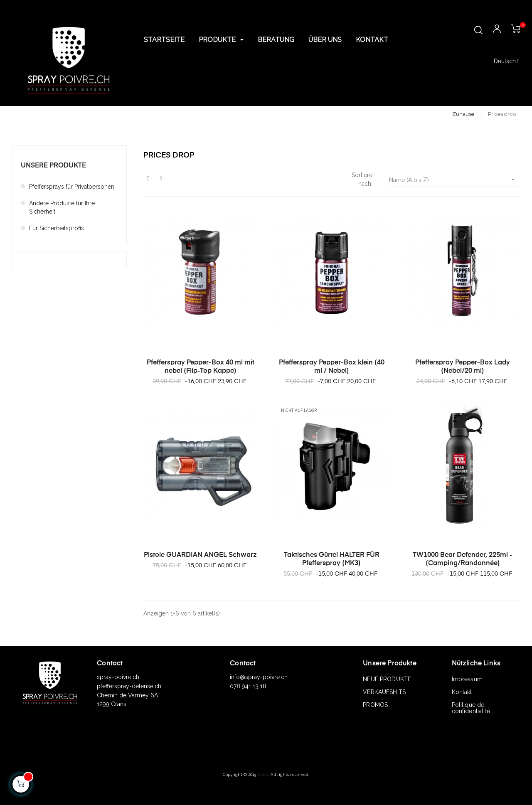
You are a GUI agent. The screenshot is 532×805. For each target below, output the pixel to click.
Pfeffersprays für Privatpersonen (72, 187)
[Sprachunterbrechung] (507, 62)
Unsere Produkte (53, 166)
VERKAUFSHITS (384, 692)
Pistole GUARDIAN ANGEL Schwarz (200, 555)
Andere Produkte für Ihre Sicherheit (62, 207)
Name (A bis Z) (454, 180)
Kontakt (462, 692)
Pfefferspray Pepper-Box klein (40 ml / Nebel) (332, 367)
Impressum (467, 679)
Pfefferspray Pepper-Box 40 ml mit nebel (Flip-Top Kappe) (201, 367)
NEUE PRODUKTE (387, 679)
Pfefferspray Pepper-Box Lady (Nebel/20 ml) (463, 367)
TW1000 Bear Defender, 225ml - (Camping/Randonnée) (463, 559)
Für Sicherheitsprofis (57, 228)
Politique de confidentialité (471, 708)
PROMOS (375, 705)
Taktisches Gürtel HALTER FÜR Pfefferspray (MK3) (332, 559)
